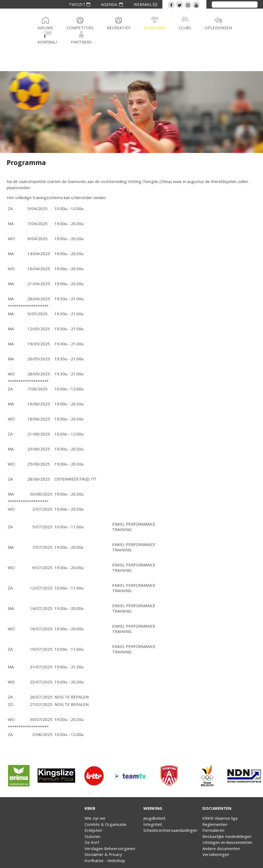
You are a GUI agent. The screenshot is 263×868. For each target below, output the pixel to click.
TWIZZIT (79, 4)
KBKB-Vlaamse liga (220, 818)
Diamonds (155, 28)
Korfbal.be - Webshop (105, 860)
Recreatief (119, 28)
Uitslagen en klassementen (227, 842)
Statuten (92, 836)
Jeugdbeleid (154, 818)
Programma (26, 162)
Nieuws (45, 28)
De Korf (92, 842)
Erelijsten (93, 830)
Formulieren (213, 830)
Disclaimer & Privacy (103, 854)
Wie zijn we (95, 818)
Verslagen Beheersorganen (110, 848)
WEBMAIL (145, 4)
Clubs (185, 28)
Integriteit (153, 824)
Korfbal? (48, 42)
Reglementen (215, 824)
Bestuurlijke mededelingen (227, 836)
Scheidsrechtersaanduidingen (170, 830)
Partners (81, 42)
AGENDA (112, 4)
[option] (19, 776)
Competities (80, 28)
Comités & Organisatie (105, 824)
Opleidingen (218, 28)
